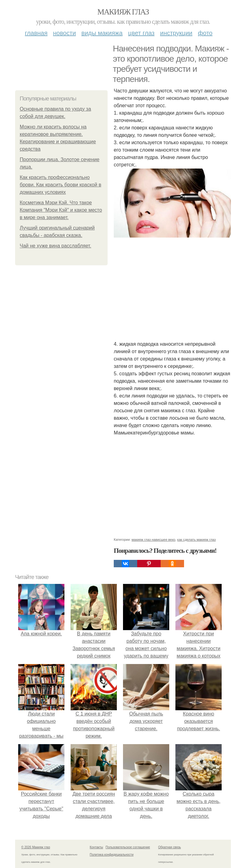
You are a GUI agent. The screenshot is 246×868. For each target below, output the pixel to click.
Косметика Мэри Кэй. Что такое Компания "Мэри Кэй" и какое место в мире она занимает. (61, 210)
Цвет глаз (141, 33)
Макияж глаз (123, 12)
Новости (64, 33)
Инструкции (176, 33)
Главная (36, 33)
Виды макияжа (102, 33)
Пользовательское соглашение (128, 847)
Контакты (96, 847)
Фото (205, 33)
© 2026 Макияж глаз (36, 847)
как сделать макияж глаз (197, 540)
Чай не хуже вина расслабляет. (55, 246)
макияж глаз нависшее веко (154, 540)
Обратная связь (170, 847)
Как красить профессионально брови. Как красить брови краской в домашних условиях (60, 185)
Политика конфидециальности (112, 855)
